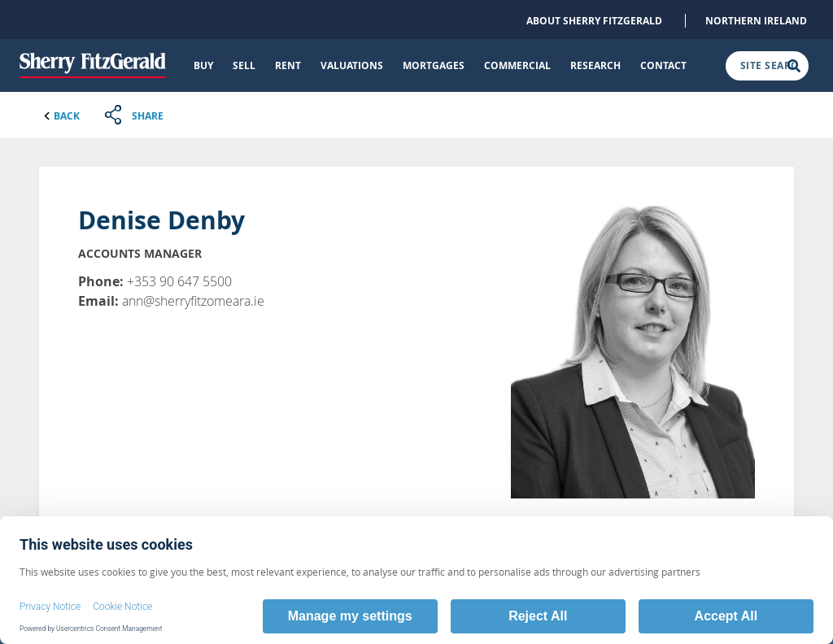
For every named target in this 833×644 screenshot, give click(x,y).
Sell (244, 65)
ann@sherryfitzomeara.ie (193, 301)
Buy (203, 65)
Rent (288, 65)
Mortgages (434, 65)
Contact (663, 65)
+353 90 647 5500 (179, 281)
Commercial (517, 65)
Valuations (352, 65)
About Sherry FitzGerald (594, 21)
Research (595, 65)
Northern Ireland (756, 21)
